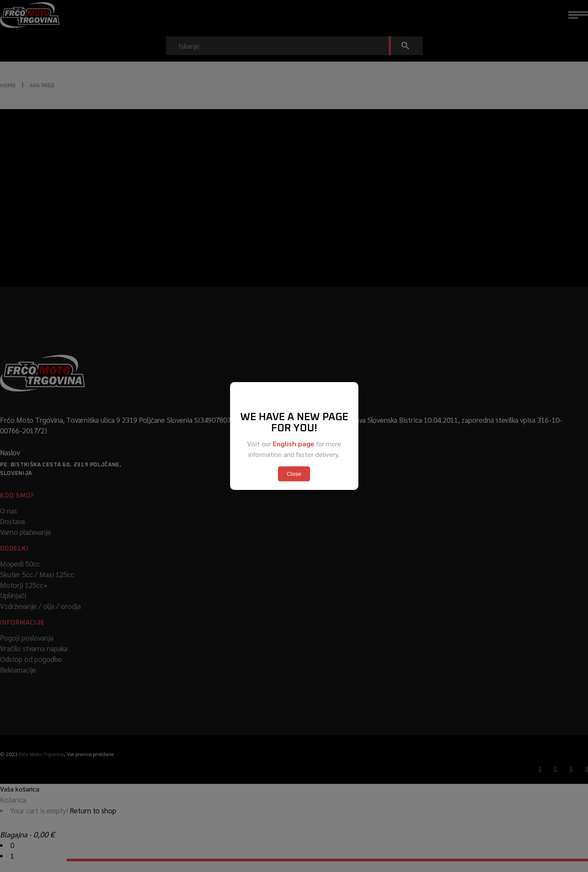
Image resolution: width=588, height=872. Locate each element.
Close (294, 474)
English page (294, 443)
